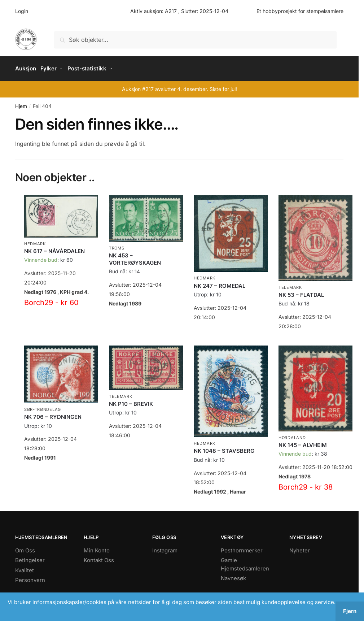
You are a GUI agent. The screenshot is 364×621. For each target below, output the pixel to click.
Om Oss (25, 548)
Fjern (350, 611)
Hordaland (292, 435)
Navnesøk (233, 576)
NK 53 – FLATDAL (301, 292)
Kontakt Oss (99, 558)
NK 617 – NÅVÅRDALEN (54, 249)
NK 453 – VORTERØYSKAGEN (135, 257)
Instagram (165, 548)
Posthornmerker (242, 548)
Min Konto (97, 548)
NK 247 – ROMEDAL (220, 283)
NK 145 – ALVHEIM (303, 442)
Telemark (290, 285)
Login (22, 11)
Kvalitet (25, 568)
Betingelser (30, 558)
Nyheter (300, 548)
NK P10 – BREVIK (131, 401)
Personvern (30, 577)
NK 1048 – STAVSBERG (224, 448)
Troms (117, 246)
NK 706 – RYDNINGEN (53, 414)
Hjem (21, 104)
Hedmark (35, 241)
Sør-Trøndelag (43, 407)
